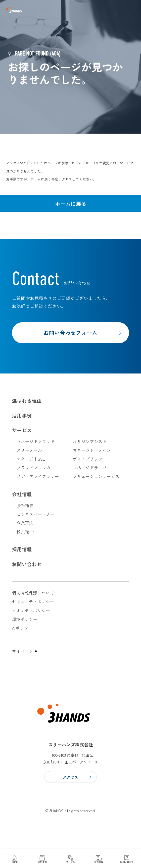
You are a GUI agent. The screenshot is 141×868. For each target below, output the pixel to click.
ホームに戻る (71, 204)
